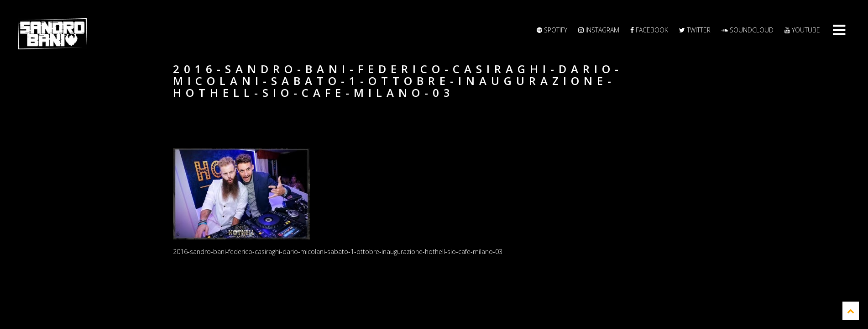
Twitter (695, 30)
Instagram (599, 30)
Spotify (552, 30)
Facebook (649, 30)
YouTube (802, 30)
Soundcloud (748, 30)
